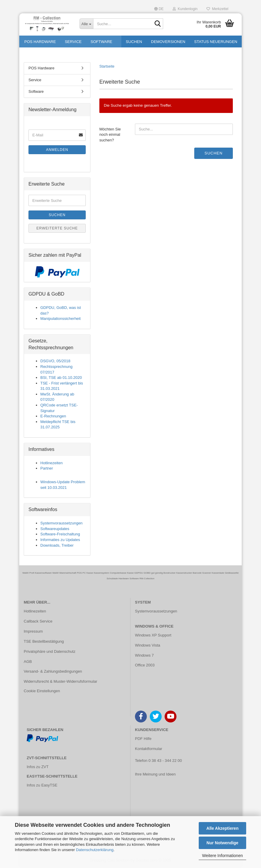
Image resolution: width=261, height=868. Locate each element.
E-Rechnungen (53, 416)
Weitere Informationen (222, 856)
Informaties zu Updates (60, 540)
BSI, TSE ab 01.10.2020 (61, 378)
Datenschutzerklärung (95, 850)
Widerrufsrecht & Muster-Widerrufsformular (61, 681)
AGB (28, 662)
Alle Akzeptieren (222, 828)
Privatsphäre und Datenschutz (50, 651)
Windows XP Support (153, 635)
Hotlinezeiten (51, 463)
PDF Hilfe (143, 739)
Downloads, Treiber (57, 545)
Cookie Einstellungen (42, 691)
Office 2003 (145, 665)
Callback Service (38, 621)
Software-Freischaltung (60, 534)
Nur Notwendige (222, 843)
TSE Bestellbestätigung (44, 641)
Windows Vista (148, 645)
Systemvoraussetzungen (61, 523)
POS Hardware (41, 68)
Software (36, 91)
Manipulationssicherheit (61, 319)
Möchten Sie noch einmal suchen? (110, 135)
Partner (47, 468)
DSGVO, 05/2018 (55, 361)
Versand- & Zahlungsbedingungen (53, 671)
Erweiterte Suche (57, 228)
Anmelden (57, 150)
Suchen (214, 153)
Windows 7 (144, 655)
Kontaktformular (149, 749)
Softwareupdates (55, 529)
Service (35, 80)
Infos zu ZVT (38, 767)
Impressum (33, 631)
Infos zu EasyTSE (42, 785)
